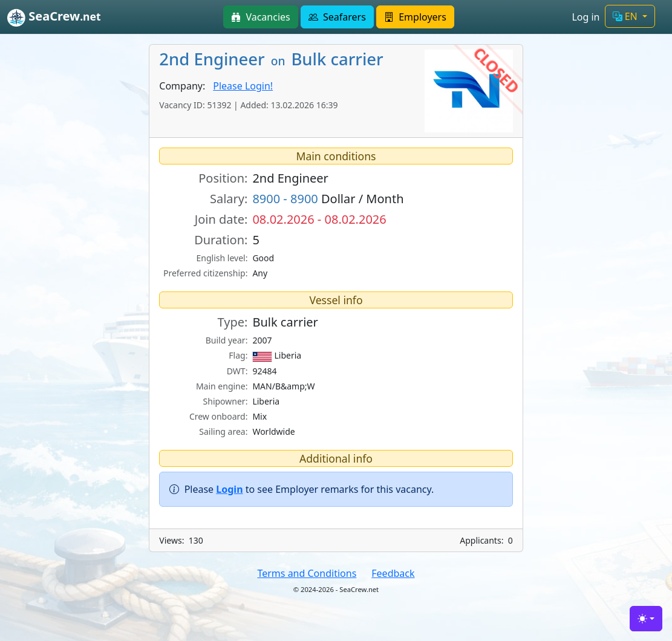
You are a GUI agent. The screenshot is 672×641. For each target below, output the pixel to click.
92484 (264, 371)
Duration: (221, 240)
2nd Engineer (290, 178)
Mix (259, 416)
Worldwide (273, 431)
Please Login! (243, 86)
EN (626, 16)
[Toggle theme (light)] (646, 619)
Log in (586, 17)
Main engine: (222, 386)
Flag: (238, 355)
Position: (223, 178)
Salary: (229, 199)
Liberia (277, 356)
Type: (233, 322)
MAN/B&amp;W (283, 386)
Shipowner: (226, 401)
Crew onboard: (219, 416)
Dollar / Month (328, 199)
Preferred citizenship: (205, 273)
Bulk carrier (285, 322)
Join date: (221, 219)
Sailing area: (223, 431)
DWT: (237, 371)
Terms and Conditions (307, 573)
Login (229, 489)
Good (263, 258)
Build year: (227, 340)
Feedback (393, 573)
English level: (222, 258)
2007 (262, 340)
